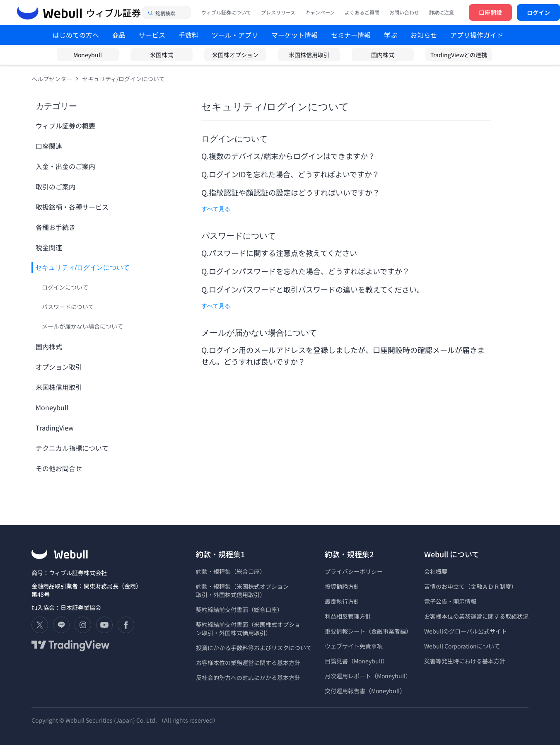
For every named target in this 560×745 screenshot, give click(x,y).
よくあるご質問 (362, 12)
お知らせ (424, 35)
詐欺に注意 (442, 12)
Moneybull (88, 55)
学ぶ (391, 35)
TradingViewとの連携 (459, 55)
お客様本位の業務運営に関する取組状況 (476, 616)
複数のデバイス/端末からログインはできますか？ (292, 156)
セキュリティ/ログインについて (123, 79)
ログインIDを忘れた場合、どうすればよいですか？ (295, 174)
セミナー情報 (351, 35)
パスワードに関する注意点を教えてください (283, 253)
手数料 (188, 35)
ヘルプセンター (52, 79)
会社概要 (436, 571)
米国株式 (162, 55)
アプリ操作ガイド (477, 35)
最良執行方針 (342, 601)
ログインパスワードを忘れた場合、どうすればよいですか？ (310, 271)
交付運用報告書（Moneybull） (365, 691)
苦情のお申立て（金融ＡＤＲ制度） (471, 586)
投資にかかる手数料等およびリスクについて (254, 648)
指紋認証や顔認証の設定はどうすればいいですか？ (295, 192)
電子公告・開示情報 (450, 601)
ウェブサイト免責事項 (354, 646)
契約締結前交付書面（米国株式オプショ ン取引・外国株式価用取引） (248, 629)
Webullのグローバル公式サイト (466, 631)
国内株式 (383, 55)
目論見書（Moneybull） (356, 661)
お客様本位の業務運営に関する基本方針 (248, 663)
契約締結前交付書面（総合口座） (239, 610)
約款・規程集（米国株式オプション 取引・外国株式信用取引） (242, 590)
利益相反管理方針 (348, 616)
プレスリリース (278, 12)
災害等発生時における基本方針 (465, 661)
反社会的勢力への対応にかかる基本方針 (248, 677)
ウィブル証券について (226, 12)
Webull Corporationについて (463, 646)
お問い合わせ (404, 12)
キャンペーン (320, 12)
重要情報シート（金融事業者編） (368, 631)
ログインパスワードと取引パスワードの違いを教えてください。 (317, 289)
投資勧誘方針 (342, 586)
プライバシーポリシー (354, 571)
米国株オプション (235, 55)
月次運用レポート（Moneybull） (368, 676)
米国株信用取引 (309, 55)
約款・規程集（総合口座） (231, 571)
